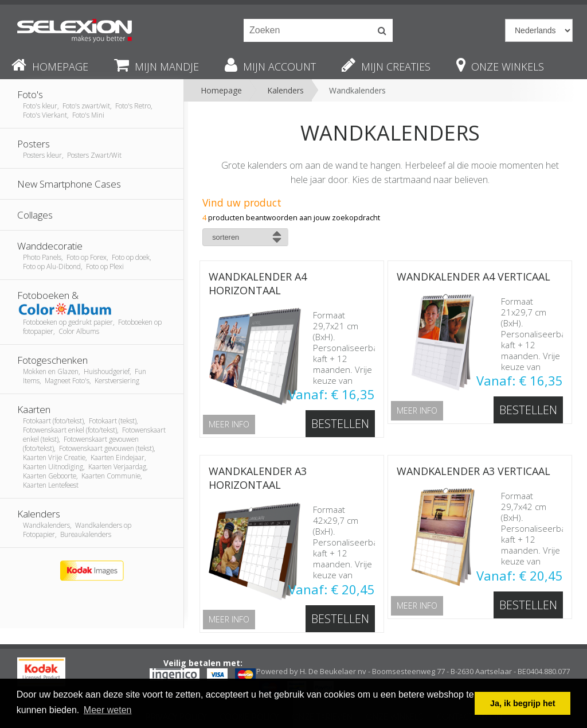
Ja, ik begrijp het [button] (523, 703)
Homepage (221, 90)
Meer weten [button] (108, 710)
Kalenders (285, 90)
